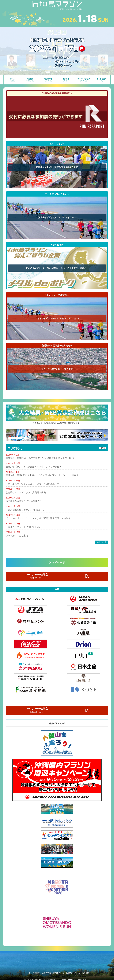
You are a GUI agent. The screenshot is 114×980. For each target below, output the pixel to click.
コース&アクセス (73, 971)
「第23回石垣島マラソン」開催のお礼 (23, 510)
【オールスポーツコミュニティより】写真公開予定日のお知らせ (36, 518)
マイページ (58, 562)
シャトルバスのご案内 (16, 535)
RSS (103, 448)
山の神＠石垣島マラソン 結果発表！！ (24, 501)
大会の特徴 (45, 971)
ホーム (22, 971)
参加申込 (58, 971)
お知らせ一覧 (102, 542)
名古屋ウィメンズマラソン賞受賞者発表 (24, 492)
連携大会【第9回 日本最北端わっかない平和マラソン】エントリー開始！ (40, 475)
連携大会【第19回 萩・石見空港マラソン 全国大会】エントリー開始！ (39, 458)
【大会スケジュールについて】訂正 (22, 527)
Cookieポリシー (83, 977)
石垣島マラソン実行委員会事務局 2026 (42, 977)
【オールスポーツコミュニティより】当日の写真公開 (31, 484)
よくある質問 (90, 971)
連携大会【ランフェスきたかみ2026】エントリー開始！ (32, 467)
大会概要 (33, 971)
